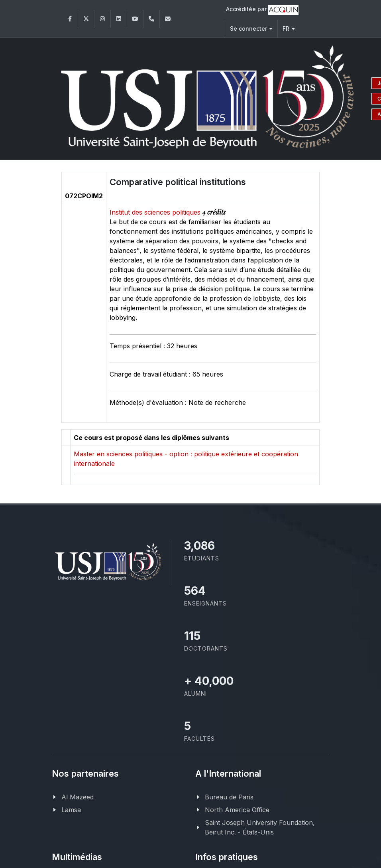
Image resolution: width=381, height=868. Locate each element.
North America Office (237, 810)
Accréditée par (262, 10)
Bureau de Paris (229, 797)
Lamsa (71, 810)
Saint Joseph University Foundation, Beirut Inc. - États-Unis (260, 827)
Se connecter (251, 29)
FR (289, 29)
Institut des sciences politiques (156, 212)
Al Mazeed (78, 797)
